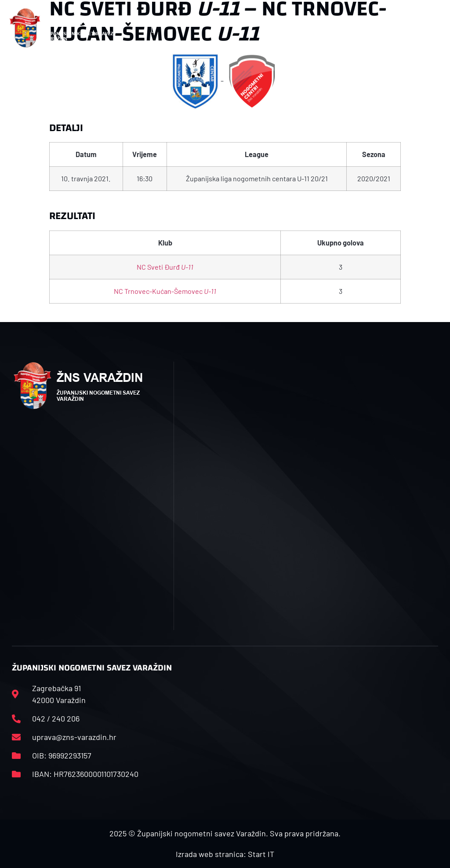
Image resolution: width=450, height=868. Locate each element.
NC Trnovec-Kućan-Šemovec (165, 291)
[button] (153, 28)
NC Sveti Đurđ (165, 267)
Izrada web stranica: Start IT (225, 854)
